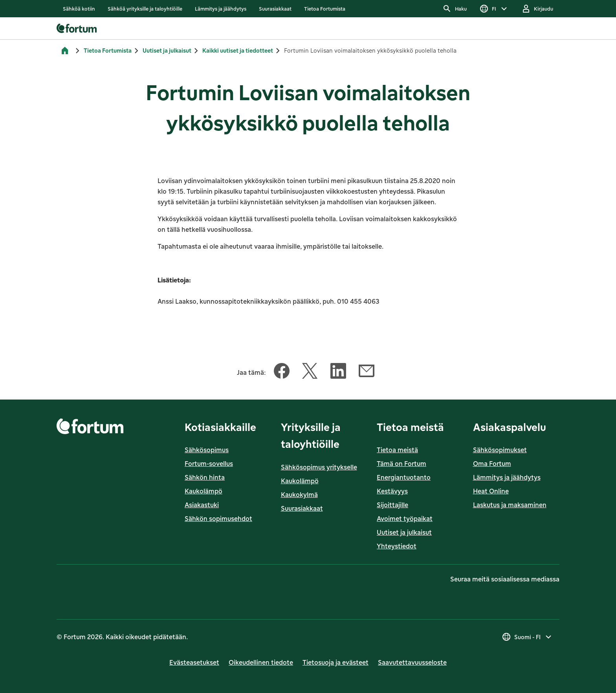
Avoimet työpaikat (405, 519)
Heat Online (491, 491)
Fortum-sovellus (209, 464)
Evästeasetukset (194, 662)
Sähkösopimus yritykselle (319, 467)
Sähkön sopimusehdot (218, 519)
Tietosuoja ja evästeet (335, 662)
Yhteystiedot (397, 546)
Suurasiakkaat (302, 508)
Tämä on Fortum (401, 464)
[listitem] (79, 9)
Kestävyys (392, 491)
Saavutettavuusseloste (412, 662)
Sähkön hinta (205, 477)
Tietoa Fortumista (108, 50)
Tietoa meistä (397, 450)
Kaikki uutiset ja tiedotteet (238, 50)
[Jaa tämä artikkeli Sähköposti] (367, 372)
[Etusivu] (65, 51)
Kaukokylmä (299, 495)
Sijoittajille (392, 505)
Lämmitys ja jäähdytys (507, 477)
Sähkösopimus (207, 450)
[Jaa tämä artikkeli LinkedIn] (338, 372)
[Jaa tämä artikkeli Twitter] (310, 372)
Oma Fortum (492, 464)
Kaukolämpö (203, 491)
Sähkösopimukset (500, 450)
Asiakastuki (202, 505)
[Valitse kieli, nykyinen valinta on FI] (494, 9)
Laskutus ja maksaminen (510, 505)
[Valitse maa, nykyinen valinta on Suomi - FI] (527, 637)
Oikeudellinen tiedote (261, 662)
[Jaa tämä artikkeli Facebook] (282, 372)
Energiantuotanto (404, 477)
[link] (79, 9)
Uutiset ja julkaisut (167, 50)
